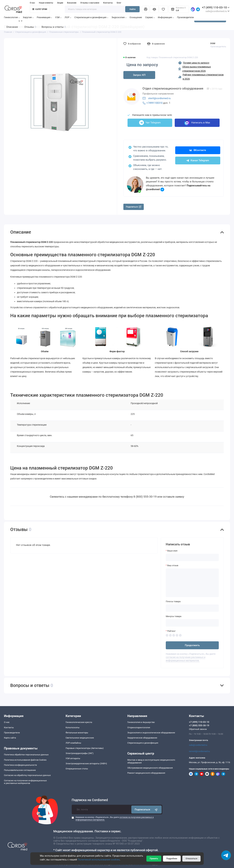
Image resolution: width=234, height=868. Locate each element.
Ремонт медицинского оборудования (146, 773)
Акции (60, 3)
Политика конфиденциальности (20, 765)
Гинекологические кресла (79, 722)
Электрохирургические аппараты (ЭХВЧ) (86, 764)
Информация (166, 17)
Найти (132, 9)
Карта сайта (10, 738)
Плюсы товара (173, 601)
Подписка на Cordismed (90, 800)
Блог (119, 3)
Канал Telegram (198, 160)
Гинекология (12, 17)
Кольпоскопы (73, 727)
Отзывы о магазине (90, 3)
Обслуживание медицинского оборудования (150, 768)
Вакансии (72, 3)
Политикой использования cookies (99, 860)
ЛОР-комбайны (73, 743)
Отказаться (191, 859)
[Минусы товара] (192, 623)
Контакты (108, 3)
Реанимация (44, 17)
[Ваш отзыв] (192, 583)
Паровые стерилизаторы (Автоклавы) (85, 748)
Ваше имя (172, 551)
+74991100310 (154, 103)
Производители (185, 17)
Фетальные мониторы (77, 733)
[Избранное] (163, 9)
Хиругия (28, 17)
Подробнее (172, 859)
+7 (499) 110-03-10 (216, 7)
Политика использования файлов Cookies (25, 760)
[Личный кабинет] (146, 9)
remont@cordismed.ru (199, 751)
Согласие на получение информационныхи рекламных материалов (25, 782)
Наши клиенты (46, 3)
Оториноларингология (139, 727)
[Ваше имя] (192, 557)
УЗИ (58, 17)
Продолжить (192, 645)
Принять (154, 859)
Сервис (150, 17)
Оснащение (136, 17)
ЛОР (68, 17)
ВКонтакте (198, 150)
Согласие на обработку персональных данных (27, 775)
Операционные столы (77, 769)
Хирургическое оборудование (142, 738)
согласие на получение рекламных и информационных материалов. (186, 659)
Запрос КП (139, 75)
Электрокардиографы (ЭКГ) (80, 753)
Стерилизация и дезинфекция (91, 17)
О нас (32, 3)
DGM (213, 43)
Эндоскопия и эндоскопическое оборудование (151, 733)
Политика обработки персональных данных (26, 755)
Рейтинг (171, 631)
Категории (40, 9)
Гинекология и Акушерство (141, 722)
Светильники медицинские (80, 738)
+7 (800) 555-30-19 (199, 726)
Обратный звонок (198, 729)
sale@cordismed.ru (198, 745)
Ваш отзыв (173, 565)
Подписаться (146, 810)
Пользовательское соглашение (20, 770)
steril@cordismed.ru (159, 98)
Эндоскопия (119, 17)
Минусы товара (174, 616)
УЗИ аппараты (73, 758)
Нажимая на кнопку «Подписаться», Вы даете (115, 818)
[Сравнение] (154, 9)
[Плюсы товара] (192, 608)
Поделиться (133, 207)
